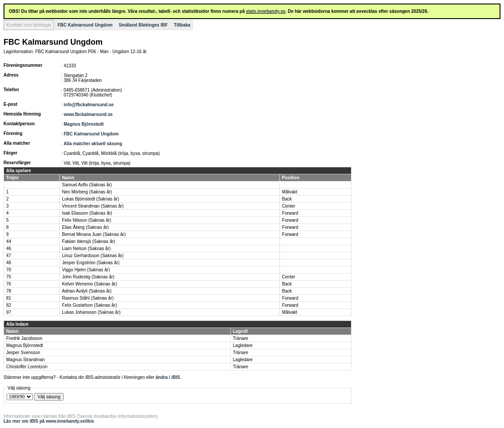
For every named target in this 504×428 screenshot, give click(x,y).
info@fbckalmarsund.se (89, 105)
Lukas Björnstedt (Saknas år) (90, 199)
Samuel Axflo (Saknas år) (87, 185)
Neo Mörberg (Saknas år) (87, 192)
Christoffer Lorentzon (27, 367)
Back (287, 199)
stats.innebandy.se (265, 11)
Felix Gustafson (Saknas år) (89, 305)
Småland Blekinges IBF (143, 25)
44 (9, 241)
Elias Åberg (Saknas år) (85, 227)
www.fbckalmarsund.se (88, 114)
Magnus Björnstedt (84, 124)
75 (9, 277)
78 (9, 291)
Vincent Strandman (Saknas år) (93, 206)
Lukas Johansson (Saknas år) (91, 312)
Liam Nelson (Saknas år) (86, 249)
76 (9, 284)
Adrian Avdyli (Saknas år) (87, 291)
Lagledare (243, 345)
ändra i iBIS (168, 377)
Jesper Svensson (23, 353)
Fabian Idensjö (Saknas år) (88, 241)
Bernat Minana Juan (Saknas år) (94, 234)
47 (9, 256)
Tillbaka (182, 25)
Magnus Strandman (25, 360)
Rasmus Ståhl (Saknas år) (88, 298)
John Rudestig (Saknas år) (88, 277)
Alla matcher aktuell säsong (93, 144)
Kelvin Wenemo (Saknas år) (89, 284)
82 (9, 305)
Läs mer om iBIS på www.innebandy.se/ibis (49, 421)
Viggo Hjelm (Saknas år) (86, 270)
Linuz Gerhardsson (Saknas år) (93, 256)
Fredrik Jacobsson (24, 338)
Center (289, 206)
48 (9, 263)
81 (9, 298)
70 (9, 270)
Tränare (241, 338)
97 (9, 312)
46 (9, 249)
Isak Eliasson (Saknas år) (87, 213)
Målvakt (290, 192)
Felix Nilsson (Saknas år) (86, 220)
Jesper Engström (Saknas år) (91, 263)
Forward (290, 213)
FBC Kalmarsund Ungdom (85, 25)
